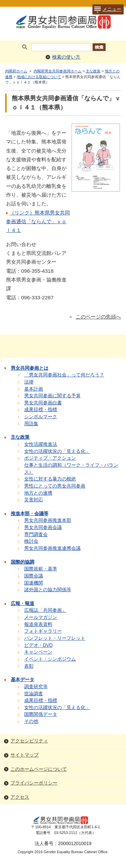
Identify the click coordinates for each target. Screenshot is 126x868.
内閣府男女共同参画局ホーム (58, 71)
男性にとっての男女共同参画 (55, 486)
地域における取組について (39, 77)
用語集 (31, 424)
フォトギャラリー (43, 631)
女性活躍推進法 (41, 444)
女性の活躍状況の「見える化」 (57, 451)
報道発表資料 (38, 624)
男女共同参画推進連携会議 (52, 548)
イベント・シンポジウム (50, 659)
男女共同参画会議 (43, 527)
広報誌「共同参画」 (45, 610)
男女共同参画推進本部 (48, 520)
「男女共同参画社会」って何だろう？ (64, 375)
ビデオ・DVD (38, 645)
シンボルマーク (41, 417)
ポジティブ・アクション (50, 458)
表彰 (29, 666)
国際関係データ (41, 714)
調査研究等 (36, 687)
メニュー (107, 9)
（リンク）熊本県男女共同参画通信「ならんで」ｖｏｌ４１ (38, 222)
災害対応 (34, 500)
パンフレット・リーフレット (55, 638)
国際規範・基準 (41, 569)
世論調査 (34, 694)
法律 (29, 382)
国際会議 (34, 576)
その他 (31, 721)
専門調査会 (36, 535)
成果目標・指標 (41, 410)
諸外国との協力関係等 (48, 590)
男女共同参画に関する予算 (52, 396)
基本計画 (34, 389)
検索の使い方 (66, 57)
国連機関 (34, 583)
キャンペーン (38, 652)
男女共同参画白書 (43, 403)
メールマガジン (41, 617)
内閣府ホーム (16, 71)
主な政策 (93, 71)
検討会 (31, 541)
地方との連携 (38, 493)
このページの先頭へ (98, 317)
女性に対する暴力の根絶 (50, 479)
